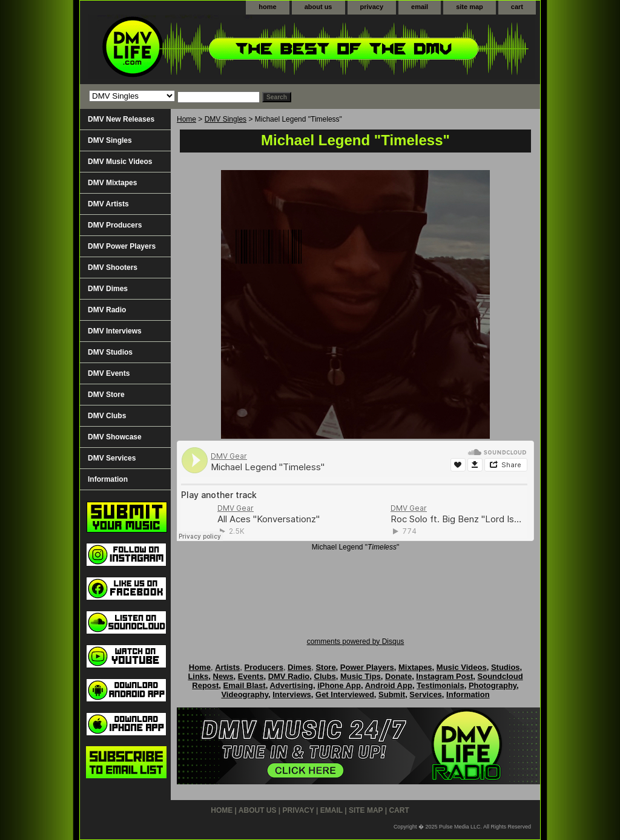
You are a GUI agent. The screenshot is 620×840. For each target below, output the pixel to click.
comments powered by (356, 641)
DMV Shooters (113, 267)
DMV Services (112, 458)
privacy (372, 7)
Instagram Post (444, 676)
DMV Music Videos (120, 162)
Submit (392, 694)
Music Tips (361, 676)
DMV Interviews (115, 331)
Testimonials (440, 685)
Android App (389, 685)
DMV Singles (226, 119)
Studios (506, 667)
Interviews (292, 694)
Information (108, 479)
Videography (245, 694)
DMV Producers (115, 225)
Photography (493, 685)
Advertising (291, 685)
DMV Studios (110, 352)
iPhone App (339, 685)
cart (517, 7)
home (267, 7)
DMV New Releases (121, 119)
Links (198, 676)
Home (186, 119)
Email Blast (245, 685)
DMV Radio (107, 310)
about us (318, 7)
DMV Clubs (107, 416)
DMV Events (109, 373)
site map (470, 7)
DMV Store (106, 395)
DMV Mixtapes (112, 183)
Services (426, 694)
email (420, 7)
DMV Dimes (108, 289)
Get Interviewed (345, 694)
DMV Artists (108, 204)
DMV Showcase (115, 437)
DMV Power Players (122, 246)
